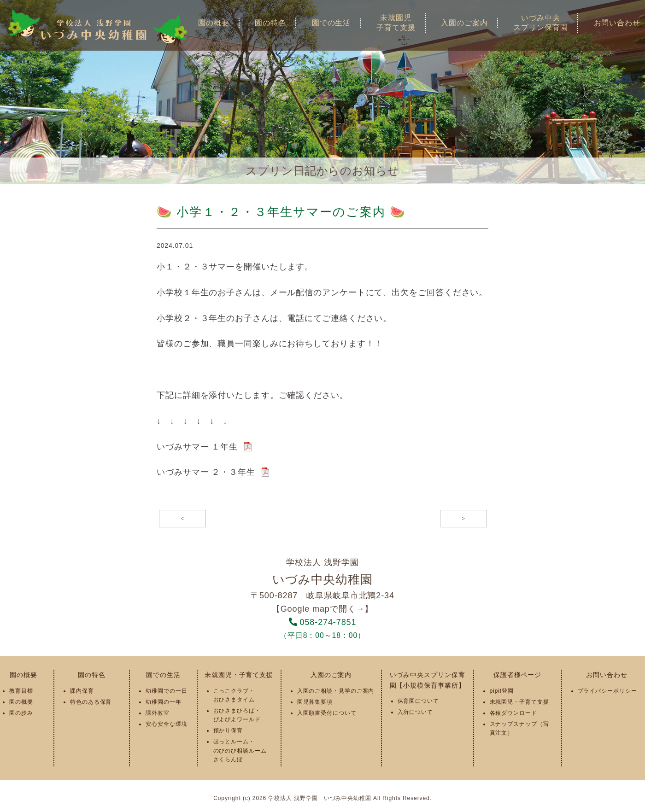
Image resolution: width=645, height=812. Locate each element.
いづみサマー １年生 (197, 447)
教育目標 (21, 691)
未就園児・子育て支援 (239, 675)
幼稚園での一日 (166, 691)
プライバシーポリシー (607, 691)
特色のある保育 (91, 702)
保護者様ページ (517, 675)
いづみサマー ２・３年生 (206, 472)
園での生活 (331, 23)
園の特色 (270, 23)
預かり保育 (228, 730)
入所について (415, 712)
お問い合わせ (607, 675)
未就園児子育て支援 (396, 23)
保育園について (418, 701)
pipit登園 (502, 691)
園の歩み (21, 713)
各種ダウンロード (513, 713)
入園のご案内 (464, 23)
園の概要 (214, 23)
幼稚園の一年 (163, 702)
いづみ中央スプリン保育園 (540, 23)
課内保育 (82, 691)
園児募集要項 (315, 702)
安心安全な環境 (166, 724)
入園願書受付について (327, 713)
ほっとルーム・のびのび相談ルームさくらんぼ (240, 750)
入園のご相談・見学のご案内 (336, 691)
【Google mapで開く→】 (322, 609)
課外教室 (158, 713)
